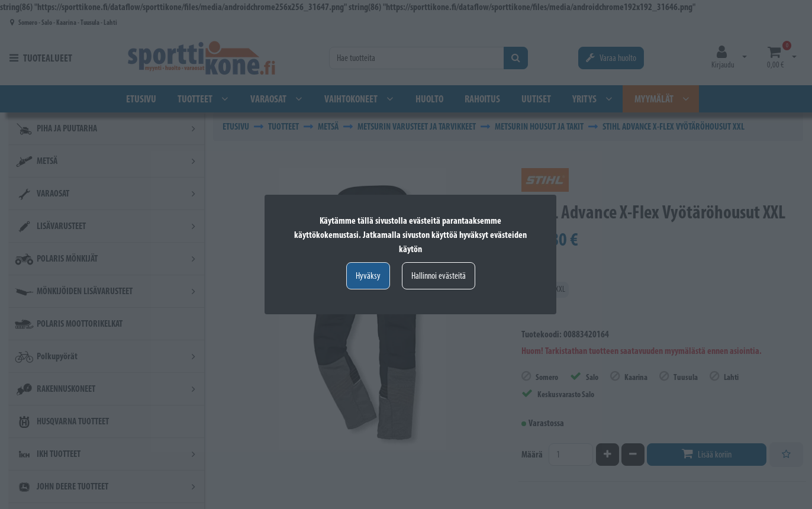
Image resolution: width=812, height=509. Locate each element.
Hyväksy (368, 276)
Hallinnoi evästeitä (439, 276)
